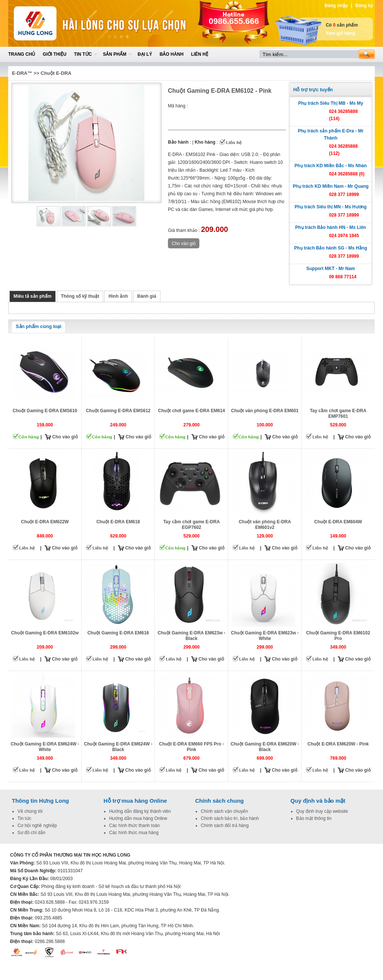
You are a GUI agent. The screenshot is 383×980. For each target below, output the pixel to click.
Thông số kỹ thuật (80, 296)
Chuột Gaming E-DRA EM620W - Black (265, 747)
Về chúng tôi (30, 811)
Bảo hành (172, 54)
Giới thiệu (54, 54)
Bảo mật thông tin (314, 818)
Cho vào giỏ (65, 437)
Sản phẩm (115, 54)
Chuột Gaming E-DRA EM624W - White (45, 747)
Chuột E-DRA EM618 (118, 522)
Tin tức (83, 54)
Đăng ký (364, 6)
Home (63, 23)
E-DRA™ (22, 73)
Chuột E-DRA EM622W (45, 522)
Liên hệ (200, 54)
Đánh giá (147, 296)
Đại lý (145, 54)
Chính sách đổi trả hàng (225, 826)
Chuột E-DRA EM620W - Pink (338, 744)
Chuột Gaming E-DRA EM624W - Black (118, 747)
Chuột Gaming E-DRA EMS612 (118, 411)
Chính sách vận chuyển (224, 811)
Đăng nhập (336, 6)
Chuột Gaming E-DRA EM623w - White (265, 636)
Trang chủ (22, 54)
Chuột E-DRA (56, 73)
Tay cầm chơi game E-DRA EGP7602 (191, 525)
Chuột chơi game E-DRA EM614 (192, 411)
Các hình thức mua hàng (134, 833)
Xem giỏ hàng (340, 33)
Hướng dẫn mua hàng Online (138, 818)
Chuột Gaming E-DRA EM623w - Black (191, 636)
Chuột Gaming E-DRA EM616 (118, 633)
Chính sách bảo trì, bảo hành (230, 818)
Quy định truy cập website (322, 811)
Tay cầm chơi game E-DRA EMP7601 (338, 414)
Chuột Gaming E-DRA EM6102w (45, 633)
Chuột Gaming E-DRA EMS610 (45, 411)
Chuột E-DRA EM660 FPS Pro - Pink (191, 747)
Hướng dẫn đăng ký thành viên (140, 811)
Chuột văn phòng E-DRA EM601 (265, 411)
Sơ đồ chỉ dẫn (32, 833)
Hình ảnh (118, 296)
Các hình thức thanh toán (134, 826)
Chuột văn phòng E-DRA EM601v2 (265, 525)
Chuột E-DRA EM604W (338, 522)
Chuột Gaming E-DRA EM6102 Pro (338, 636)
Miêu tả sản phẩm (33, 296)
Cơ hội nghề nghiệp (37, 826)
